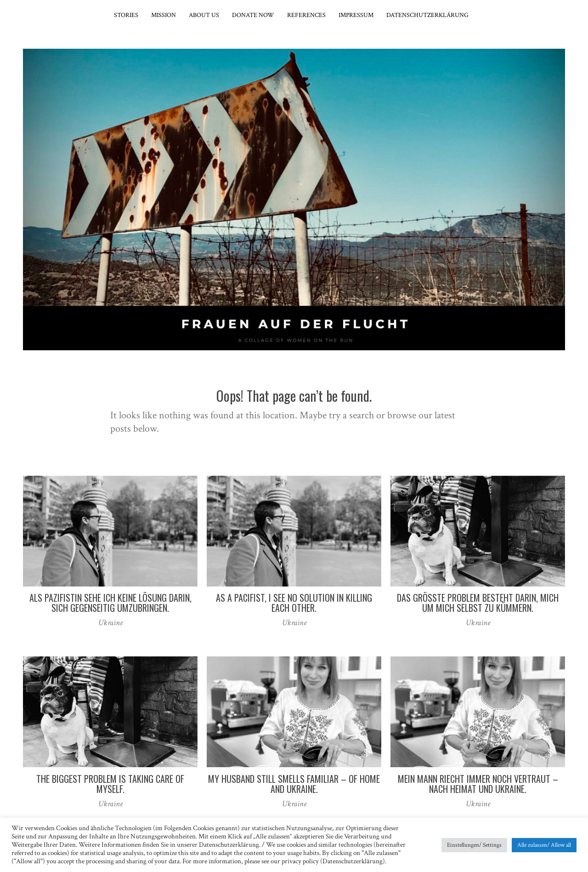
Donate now (253, 15)
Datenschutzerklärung (427, 15)
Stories (126, 15)
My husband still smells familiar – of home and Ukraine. (294, 784)
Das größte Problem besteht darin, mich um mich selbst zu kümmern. (478, 603)
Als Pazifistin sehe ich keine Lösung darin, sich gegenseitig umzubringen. (110, 603)
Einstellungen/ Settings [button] (474, 845)
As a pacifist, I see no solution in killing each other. (294, 603)
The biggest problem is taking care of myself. (110, 784)
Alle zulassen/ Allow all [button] (544, 845)
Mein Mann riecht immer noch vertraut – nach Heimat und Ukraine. (478, 784)
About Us (204, 15)
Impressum (356, 15)
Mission (164, 15)
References (306, 15)
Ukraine (110, 623)
